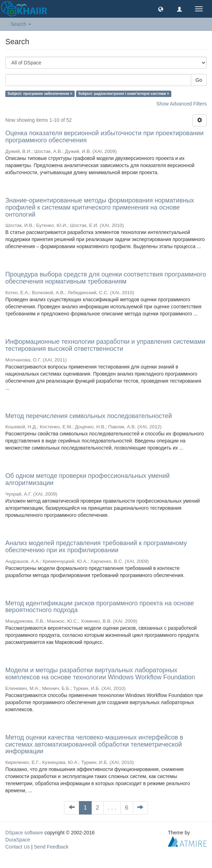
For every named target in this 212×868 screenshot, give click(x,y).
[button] (161, 9)
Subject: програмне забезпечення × (40, 93)
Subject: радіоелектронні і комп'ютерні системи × (124, 93)
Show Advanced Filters (182, 104)
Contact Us (18, 847)
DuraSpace (18, 840)
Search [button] (21, 24)
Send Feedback (51, 847)
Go (199, 80)
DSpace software (24, 833)
